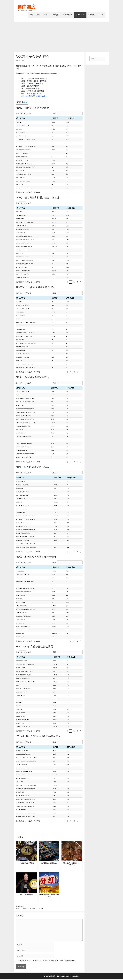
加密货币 (56, 15)
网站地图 (76, 976)
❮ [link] (67, 192)
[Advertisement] (61, 36)
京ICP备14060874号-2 (64, 976)
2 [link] (74, 192)
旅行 (48, 15)
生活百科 (81, 15)
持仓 (43, 908)
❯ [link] (81, 192)
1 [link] (71, 192)
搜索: (54, 113)
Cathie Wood (26, 908)
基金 (34, 908)
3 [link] (78, 192)
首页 (31, 15)
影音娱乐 (92, 15)
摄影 (38, 15)
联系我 (101, 15)
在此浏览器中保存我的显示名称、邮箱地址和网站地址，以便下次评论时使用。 (47, 961)
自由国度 (26, 7)
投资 (38, 908)
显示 (25, 102)
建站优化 (69, 15)
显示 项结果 (23, 113)
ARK (19, 908)
